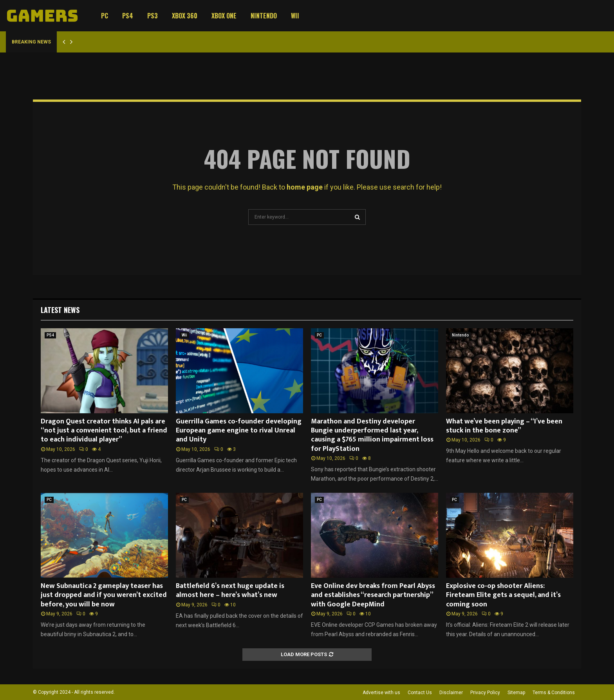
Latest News (60, 310)
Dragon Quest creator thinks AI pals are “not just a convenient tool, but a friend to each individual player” (104, 431)
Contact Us (420, 693)
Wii (295, 16)
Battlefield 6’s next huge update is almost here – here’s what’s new (230, 591)
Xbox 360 (185, 16)
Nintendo (264, 16)
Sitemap (516, 693)
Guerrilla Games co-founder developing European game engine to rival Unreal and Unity (239, 431)
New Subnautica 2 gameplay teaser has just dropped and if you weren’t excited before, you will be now (104, 595)
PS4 (128, 16)
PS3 (153, 16)
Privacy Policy (485, 693)
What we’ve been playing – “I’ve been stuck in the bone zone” (504, 426)
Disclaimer (451, 693)
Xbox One (224, 16)
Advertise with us (381, 693)
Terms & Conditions (554, 693)
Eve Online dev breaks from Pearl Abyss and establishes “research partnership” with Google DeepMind (373, 595)
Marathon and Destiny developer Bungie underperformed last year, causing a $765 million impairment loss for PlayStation (372, 435)
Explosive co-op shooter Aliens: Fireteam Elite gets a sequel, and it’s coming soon (503, 595)
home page (305, 187)
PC (105, 16)
